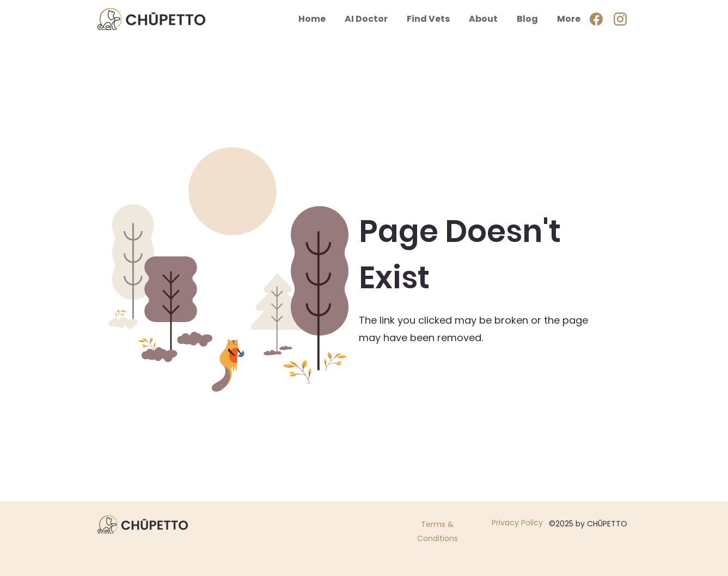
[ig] (620, 19)
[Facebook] (596, 19)
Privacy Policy (517, 523)
